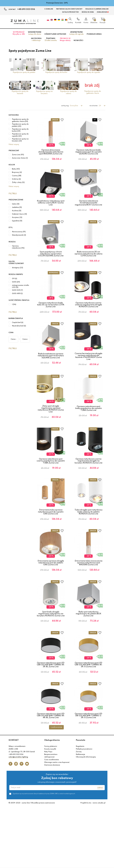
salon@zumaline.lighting (18, 818)
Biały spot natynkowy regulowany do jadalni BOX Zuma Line (88, 660)
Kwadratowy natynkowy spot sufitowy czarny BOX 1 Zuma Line (51, 208)
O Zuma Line (49, 9)
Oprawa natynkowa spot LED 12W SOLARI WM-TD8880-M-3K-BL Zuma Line (51, 716)
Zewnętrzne (76, 33)
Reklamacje (80, 816)
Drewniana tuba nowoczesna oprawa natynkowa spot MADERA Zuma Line (89, 604)
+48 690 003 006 (26, 9)
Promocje (65, 39)
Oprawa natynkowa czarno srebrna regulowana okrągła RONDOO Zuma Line (88, 320)
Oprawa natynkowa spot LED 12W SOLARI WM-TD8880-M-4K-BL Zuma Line (51, 772)
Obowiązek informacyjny (86, 818)
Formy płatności (51, 808)
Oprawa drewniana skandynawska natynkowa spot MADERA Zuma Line (51, 152)
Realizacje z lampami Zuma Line (97, 9)
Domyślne (74, 106)
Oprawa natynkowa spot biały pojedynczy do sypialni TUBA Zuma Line (89, 434)
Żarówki (51, 39)
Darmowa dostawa (52, 826)
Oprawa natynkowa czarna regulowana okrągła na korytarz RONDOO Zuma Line (89, 492)
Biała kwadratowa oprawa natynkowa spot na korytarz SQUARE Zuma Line (51, 376)
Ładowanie (56, 789)
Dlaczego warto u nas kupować (57, 824)
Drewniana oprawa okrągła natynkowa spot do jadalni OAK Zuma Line (51, 604)
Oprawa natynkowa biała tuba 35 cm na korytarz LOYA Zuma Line (51, 320)
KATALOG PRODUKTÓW (70, 12)
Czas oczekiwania (51, 821)
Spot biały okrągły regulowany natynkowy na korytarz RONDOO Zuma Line (51, 660)
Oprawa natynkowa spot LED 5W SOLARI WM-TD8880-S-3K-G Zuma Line (88, 772)
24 (100, 106)
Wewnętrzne (35, 33)
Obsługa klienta (52, 801)
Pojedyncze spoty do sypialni (89, 72)
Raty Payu (48, 813)
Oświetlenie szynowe (55, 34)
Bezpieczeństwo (51, 816)
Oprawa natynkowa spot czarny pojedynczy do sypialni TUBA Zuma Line (51, 492)
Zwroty (79, 813)
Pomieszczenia (94, 34)
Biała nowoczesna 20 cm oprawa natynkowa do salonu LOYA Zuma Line (89, 264)
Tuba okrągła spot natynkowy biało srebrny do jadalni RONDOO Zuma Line (89, 548)
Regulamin (80, 808)
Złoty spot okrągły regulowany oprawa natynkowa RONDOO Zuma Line (51, 435)
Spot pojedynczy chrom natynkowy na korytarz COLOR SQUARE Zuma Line (51, 264)
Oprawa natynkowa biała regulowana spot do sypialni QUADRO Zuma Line (88, 152)
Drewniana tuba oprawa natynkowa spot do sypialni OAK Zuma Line (51, 548)
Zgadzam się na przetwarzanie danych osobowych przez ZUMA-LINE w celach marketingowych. (44, 855)
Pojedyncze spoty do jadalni (24, 72)
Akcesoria (36, 39)
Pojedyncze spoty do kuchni (56, 72)
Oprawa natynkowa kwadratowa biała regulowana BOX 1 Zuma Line (88, 208)
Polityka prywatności (84, 810)
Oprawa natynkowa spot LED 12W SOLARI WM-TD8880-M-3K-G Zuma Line (89, 716)
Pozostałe (81, 801)
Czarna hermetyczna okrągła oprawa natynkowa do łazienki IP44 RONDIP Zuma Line (88, 377)
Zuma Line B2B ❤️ (103, 12)
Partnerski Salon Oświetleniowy (69, 9)
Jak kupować (49, 818)
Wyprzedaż (19, 33)
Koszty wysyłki (50, 810)
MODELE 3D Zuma (88, 12)
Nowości (78, 40)
